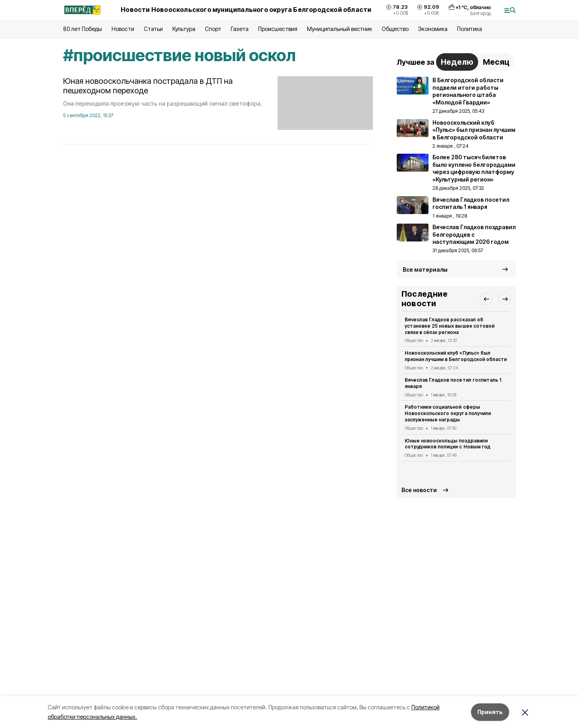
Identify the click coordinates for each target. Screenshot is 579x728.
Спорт (213, 29)
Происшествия (278, 29)
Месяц (496, 62)
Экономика (433, 29)
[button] (486, 299)
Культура (184, 29)
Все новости (419, 490)
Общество (395, 29)
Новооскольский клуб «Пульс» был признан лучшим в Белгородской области (456, 356)
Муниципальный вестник (340, 29)
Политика (470, 29)
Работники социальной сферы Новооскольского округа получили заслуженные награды (448, 413)
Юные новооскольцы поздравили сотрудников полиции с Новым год (448, 444)
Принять (490, 712)
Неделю (457, 62)
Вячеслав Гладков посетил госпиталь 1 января (453, 383)
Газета (240, 29)
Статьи (153, 29)
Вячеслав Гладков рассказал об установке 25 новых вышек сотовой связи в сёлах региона (450, 326)
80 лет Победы (83, 29)
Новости (123, 29)
